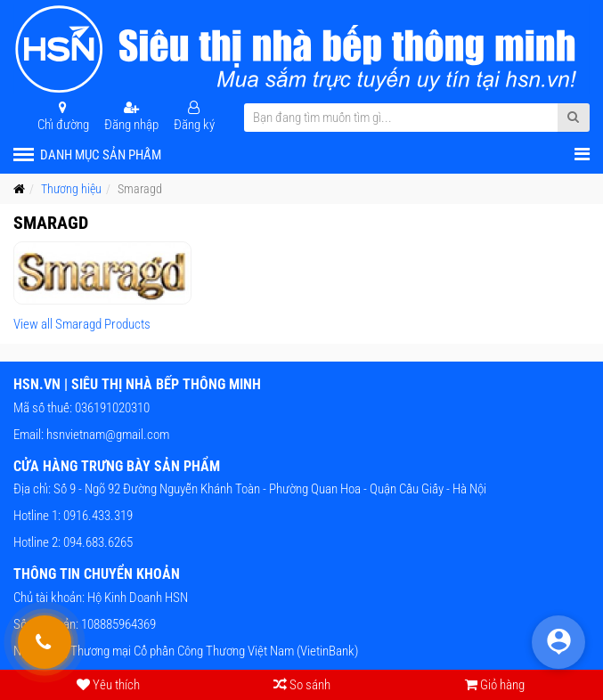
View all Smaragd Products (82, 324)
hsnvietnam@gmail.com (108, 435)
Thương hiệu (71, 189)
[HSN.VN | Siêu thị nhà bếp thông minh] (301, 49)
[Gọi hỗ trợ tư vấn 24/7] (45, 642)
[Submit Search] (573, 118)
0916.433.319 (97, 516)
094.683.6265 (97, 542)
